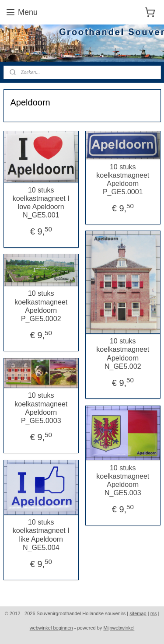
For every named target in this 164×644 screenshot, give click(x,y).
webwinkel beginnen (51, 628)
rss (154, 613)
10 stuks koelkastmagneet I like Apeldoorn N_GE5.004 (41, 535)
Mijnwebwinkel (119, 628)
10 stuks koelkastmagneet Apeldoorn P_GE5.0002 (41, 306)
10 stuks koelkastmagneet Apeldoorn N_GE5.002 (123, 354)
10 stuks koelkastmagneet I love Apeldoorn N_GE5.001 (41, 203)
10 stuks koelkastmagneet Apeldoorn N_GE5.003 (123, 481)
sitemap (138, 613)
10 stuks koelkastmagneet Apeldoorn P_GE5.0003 (41, 408)
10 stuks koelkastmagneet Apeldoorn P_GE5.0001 (123, 180)
